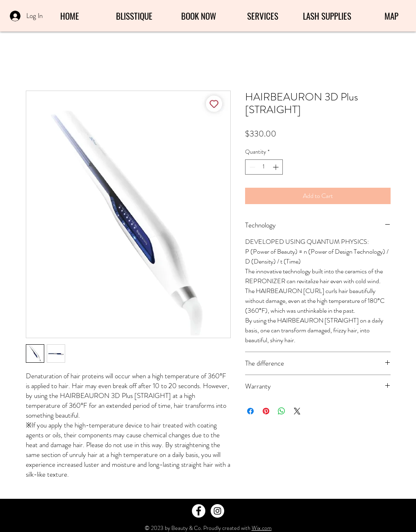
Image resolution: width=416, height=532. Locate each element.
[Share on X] (297, 411)
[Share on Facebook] (250, 411)
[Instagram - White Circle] (217, 511)
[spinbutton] (264, 167)
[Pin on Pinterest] (266, 411)
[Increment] (276, 167)
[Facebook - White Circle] (199, 511)
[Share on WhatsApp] (282, 411)
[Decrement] (251, 167)
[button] (263, 16)
